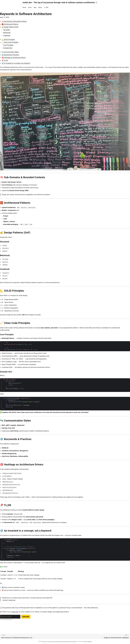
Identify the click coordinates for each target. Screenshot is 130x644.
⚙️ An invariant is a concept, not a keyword (16, 63)
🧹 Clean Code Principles (10, 42)
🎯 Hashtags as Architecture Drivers (14, 58)
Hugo (85, 642)
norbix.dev (15, 612)
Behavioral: (7, 33)
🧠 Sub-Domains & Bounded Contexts (14, 21)
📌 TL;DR (5, 60)
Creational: (7, 35)
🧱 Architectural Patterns (10, 24)
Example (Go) (8, 48)
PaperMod (89, 642)
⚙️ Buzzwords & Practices (10, 55)
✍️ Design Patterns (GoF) (10, 27)
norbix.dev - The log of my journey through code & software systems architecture (59, 2)
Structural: (7, 30)
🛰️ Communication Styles (10, 52)
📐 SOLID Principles (8, 39)
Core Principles (8, 45)
